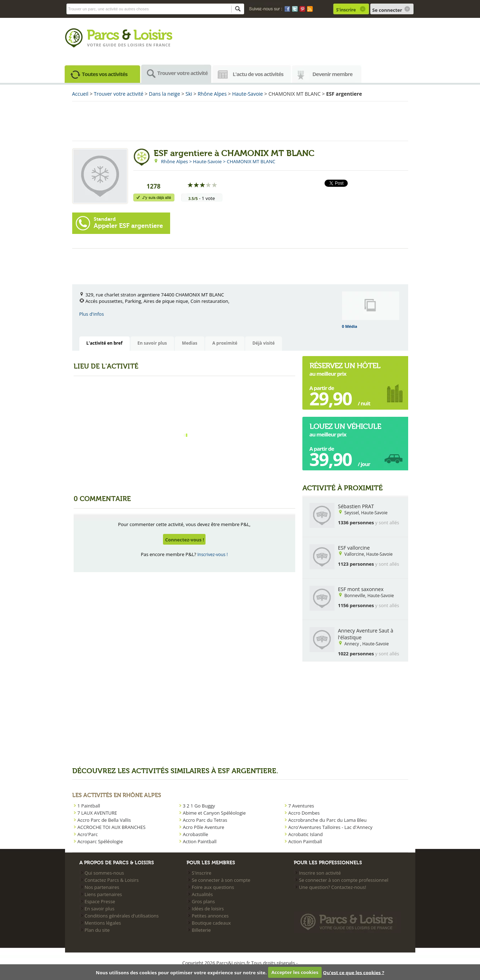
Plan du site (97, 930)
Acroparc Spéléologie (100, 841)
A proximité (225, 343)
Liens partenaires (103, 894)
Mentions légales (103, 923)
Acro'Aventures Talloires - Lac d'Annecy (331, 827)
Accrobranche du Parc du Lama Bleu (328, 820)
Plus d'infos (92, 314)
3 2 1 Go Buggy (199, 806)
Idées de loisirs (208, 909)
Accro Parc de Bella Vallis (104, 820)
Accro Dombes (304, 813)
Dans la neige (165, 94)
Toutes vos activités (105, 74)
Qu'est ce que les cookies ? (354, 972)
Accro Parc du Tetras (205, 820)
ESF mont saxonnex (361, 589)
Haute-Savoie (247, 94)
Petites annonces (210, 916)
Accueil (80, 94)
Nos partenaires (102, 887)
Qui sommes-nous (104, 873)
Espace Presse (100, 901)
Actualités (202, 894)
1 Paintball (89, 806)
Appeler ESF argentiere (128, 223)
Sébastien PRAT (356, 506)
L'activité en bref (105, 343)
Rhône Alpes (212, 94)
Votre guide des (107, 45)
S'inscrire (346, 10)
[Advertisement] (240, 121)
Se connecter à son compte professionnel (344, 880)
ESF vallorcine (354, 548)
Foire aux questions (213, 887)
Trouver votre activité (182, 73)
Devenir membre (332, 74)
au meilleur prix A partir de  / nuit (345, 386)
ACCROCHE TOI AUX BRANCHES (112, 827)
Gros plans (204, 901)
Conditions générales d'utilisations (122, 916)
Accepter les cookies (295, 972)
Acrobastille (196, 834)
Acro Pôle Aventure (204, 827)
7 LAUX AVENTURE (97, 813)
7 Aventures (301, 806)
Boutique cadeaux (211, 923)
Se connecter (387, 10)
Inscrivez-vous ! (212, 554)
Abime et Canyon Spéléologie (214, 813)
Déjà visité (263, 343)
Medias (190, 343)
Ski (189, 94)
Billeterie (201, 930)
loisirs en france (149, 45)
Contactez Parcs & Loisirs (112, 880)
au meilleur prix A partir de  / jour (345, 446)
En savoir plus (152, 343)
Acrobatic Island (306, 834)
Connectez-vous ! (185, 540)
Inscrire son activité (320, 873)
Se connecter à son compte (221, 880)
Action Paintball (200, 841)
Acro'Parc (88, 834)
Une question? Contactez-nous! (333, 887)
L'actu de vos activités (258, 74)
